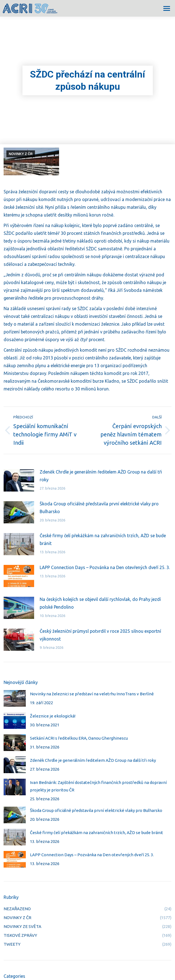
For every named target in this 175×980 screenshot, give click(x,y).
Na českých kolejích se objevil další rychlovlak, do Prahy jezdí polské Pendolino (100, 603)
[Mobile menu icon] (167, 8)
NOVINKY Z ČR (21, 154)
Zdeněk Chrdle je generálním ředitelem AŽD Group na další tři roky (101, 476)
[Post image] (19, 480)
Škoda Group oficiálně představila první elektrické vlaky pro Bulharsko (99, 508)
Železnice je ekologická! (53, 716)
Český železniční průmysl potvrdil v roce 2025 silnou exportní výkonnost (100, 635)
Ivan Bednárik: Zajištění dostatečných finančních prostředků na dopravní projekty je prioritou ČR (98, 786)
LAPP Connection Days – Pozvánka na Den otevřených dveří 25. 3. (105, 567)
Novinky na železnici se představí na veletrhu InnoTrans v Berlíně (92, 694)
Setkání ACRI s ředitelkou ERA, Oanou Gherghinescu (79, 738)
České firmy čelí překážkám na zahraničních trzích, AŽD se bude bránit (103, 539)
